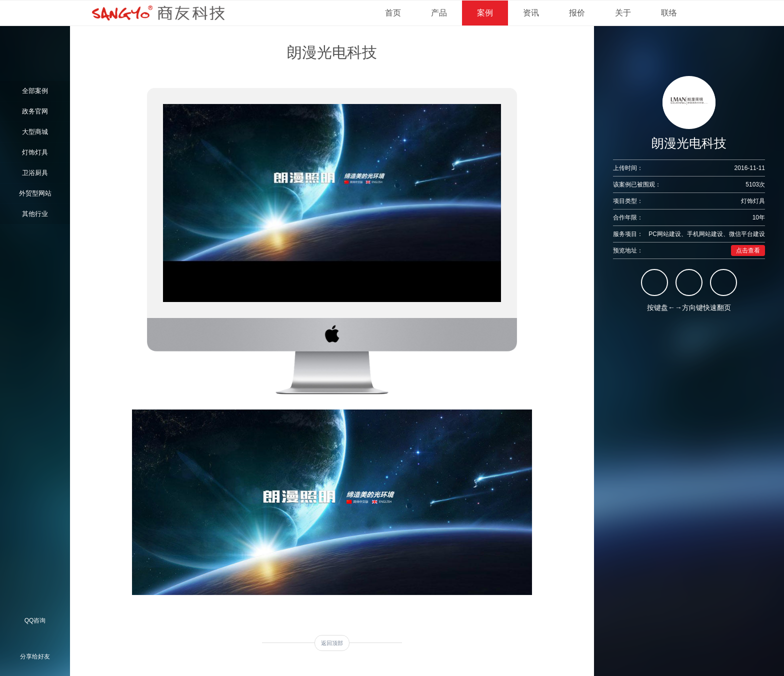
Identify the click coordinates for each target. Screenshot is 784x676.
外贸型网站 (35, 193)
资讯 (531, 13)
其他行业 (35, 214)
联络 (669, 13)
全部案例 (35, 91)
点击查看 (748, 250)
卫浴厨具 (35, 173)
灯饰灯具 (35, 152)
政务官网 (35, 111)
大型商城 (35, 132)
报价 (577, 13)
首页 (393, 13)
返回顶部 (332, 643)
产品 (439, 13)
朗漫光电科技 (332, 52)
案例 (485, 13)
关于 (623, 13)
